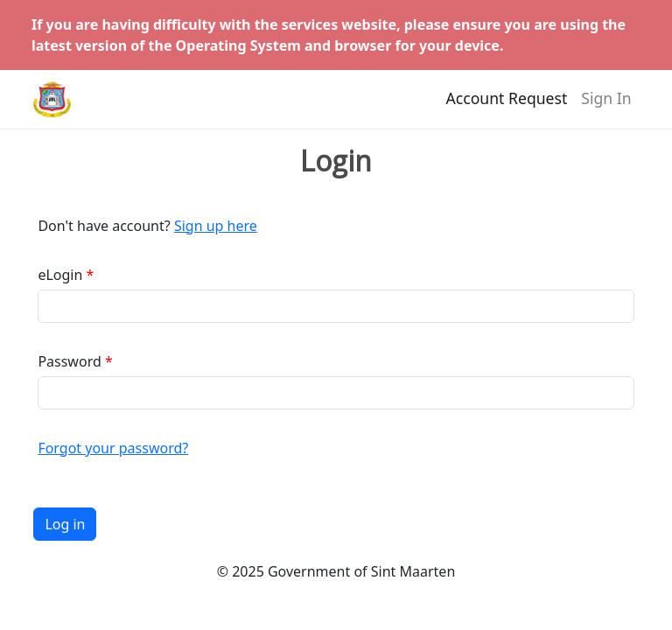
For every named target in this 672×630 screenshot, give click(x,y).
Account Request (507, 106)
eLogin (60, 275)
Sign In (606, 106)
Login (336, 161)
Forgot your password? (113, 448)
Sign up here (216, 226)
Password (69, 361)
